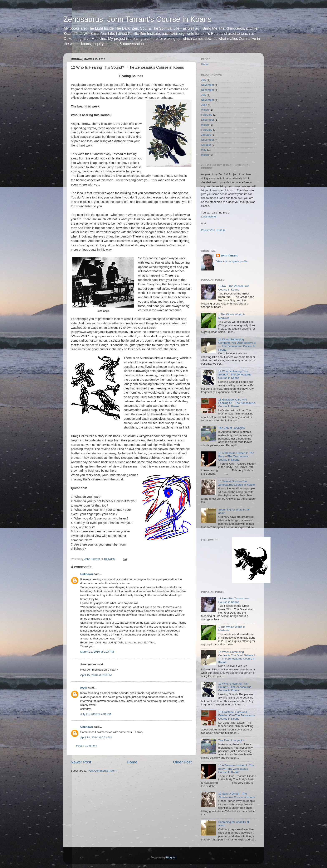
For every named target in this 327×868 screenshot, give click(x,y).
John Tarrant (229, 256)
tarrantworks (209, 217)
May (204, 150)
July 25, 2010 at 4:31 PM (96, 714)
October (206, 145)
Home (132, 762)
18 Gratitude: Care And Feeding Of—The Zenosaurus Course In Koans (237, 403)
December (208, 90)
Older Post (182, 762)
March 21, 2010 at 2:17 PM (97, 652)
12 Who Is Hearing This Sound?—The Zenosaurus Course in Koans (235, 375)
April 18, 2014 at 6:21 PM (96, 737)
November (208, 85)
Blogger (171, 857)
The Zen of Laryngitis (231, 428)
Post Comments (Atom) (103, 771)
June (204, 105)
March (205, 110)
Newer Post (81, 762)
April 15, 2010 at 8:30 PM (96, 675)
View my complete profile (232, 261)
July (204, 80)
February (207, 115)
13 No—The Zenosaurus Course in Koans (234, 288)
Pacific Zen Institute (213, 230)
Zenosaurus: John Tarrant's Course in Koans (138, 19)
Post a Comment (87, 746)
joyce (84, 688)
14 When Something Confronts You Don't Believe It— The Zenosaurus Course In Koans (237, 345)
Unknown (87, 574)
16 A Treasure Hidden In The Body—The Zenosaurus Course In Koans (236, 456)
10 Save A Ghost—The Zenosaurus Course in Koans (236, 483)
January (206, 135)
